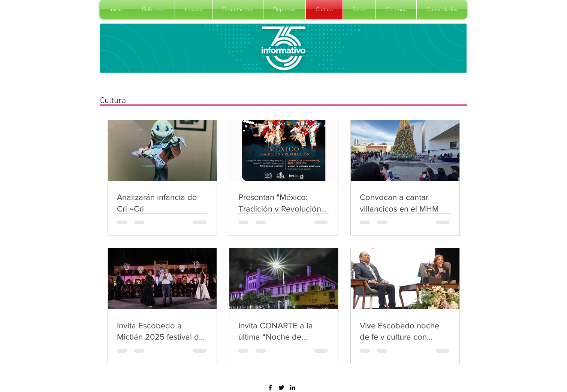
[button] (153, 9)
